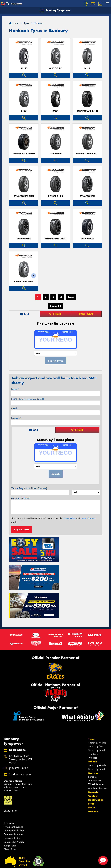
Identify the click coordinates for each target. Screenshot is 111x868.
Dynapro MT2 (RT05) (55, 239)
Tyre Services (95, 748)
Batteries (92, 744)
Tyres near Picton (12, 805)
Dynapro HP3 (55, 196)
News (92, 775)
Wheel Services (96, 751)
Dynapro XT (87, 239)
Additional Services (98, 755)
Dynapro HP (55, 154)
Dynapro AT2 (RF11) (87, 111)
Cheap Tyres (10, 816)
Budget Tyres (10, 813)
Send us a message (20, 742)
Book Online (96, 767)
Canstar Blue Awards (14, 809)
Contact (93, 763)
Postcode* (16, 418)
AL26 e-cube (55, 68)
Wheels (93, 729)
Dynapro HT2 (24, 239)
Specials (93, 759)
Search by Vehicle (97, 710)
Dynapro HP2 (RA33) (87, 154)
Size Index (9, 790)
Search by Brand (97, 717)
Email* (15, 409)
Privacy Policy (69, 519)
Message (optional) (21, 498)
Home (14, 23)
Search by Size (96, 714)
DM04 (55, 111)
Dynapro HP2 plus (24, 196)
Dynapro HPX (87, 196)
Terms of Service (88, 519)
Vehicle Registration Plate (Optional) (29, 488)
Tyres (91, 706)
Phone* (28, 399)
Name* (15, 389)
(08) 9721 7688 (19, 736)
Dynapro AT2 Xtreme (24, 154)
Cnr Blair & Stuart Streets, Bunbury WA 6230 (21, 726)
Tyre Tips (93, 725)
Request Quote (22, 530)
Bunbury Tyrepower (55, 10)
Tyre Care (93, 721)
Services (93, 740)
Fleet (91, 771)
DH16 (87, 68)
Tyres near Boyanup (13, 794)
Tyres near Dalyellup (14, 798)
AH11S (24, 68)
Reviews (93, 778)
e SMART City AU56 (24, 281)
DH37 (24, 111)
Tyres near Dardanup (14, 801)
